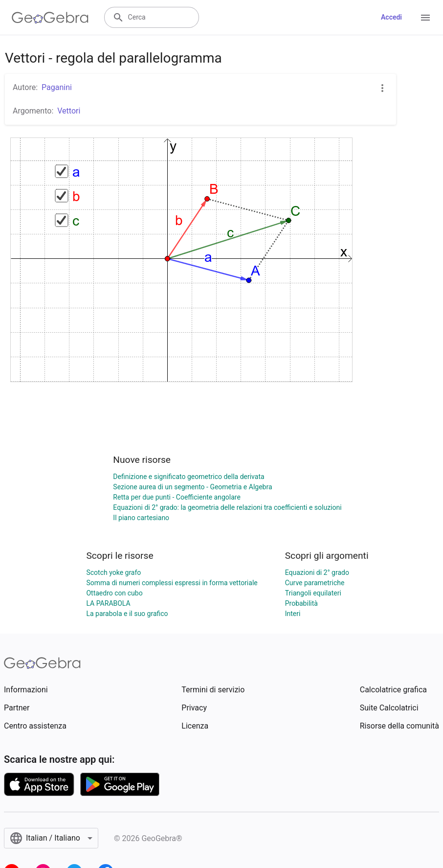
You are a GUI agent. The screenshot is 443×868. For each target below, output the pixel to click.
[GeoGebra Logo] (50, 18)
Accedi (391, 17)
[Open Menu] (425, 18)
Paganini (57, 87)
